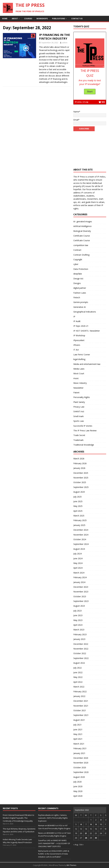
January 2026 (79, 468)
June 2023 (78, 615)
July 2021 (77, 725)
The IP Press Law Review (85, 431)
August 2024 (79, 549)
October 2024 (80, 539)
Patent (76, 393)
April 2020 (78, 796)
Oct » (81, 845)
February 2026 (80, 463)
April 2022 (78, 682)
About (15, 19)
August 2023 (79, 606)
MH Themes (71, 865)
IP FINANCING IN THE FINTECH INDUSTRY (54, 37)
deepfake (78, 274)
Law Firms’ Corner (82, 355)
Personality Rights (82, 397)
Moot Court (79, 373)
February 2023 (80, 634)
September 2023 (81, 601)
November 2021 (81, 706)
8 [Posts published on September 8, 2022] (91, 824)
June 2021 (78, 729)
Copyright (78, 259)
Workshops (42, 19)
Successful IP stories (83, 426)
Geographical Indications (85, 312)
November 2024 (81, 535)
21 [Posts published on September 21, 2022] (86, 833)
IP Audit (77, 321)
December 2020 (81, 758)
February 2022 (80, 691)
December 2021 (81, 701)
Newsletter (78, 388)
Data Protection (81, 269)
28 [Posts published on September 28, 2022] (86, 838)
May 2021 (78, 734)
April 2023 (78, 625)
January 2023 (79, 639)
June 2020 (78, 786)
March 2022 (79, 687)
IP (74, 317)
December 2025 (81, 473)
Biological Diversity (82, 231)
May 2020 (78, 791)
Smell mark (78, 416)
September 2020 (81, 772)
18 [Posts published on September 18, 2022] (106, 829)
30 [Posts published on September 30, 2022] (96, 838)
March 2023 (79, 630)
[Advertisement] (90, 148)
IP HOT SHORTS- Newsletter (87, 331)
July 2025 (77, 497)
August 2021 (79, 720)
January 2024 (79, 582)
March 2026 (79, 459)
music (76, 378)
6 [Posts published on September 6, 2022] (81, 824)
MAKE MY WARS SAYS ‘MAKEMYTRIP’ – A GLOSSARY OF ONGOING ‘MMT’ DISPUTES (54, 843)
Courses (28, 19)
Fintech (77, 297)
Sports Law (79, 421)
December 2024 (81, 530)
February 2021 (80, 748)
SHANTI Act (79, 411)
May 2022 (78, 677)
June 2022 (78, 672)
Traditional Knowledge (84, 445)
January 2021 (79, 753)
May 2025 (78, 506)
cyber (76, 264)
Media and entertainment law (87, 364)
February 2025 (80, 520)
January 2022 (79, 696)
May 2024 (78, 563)
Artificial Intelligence (82, 226)
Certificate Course (82, 236)
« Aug (76, 845)
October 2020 (80, 767)
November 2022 (81, 649)
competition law (81, 245)
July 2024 (77, 554)
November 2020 (81, 763)
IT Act (76, 350)
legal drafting (79, 359)
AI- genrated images (83, 221)
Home (5, 19)
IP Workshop (79, 335)
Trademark (78, 440)
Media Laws (79, 369)
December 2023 (81, 587)
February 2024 (80, 577)
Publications (59, 19)
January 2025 (79, 525)
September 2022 (81, 658)
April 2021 (78, 739)
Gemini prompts (81, 302)
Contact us (77, 19)
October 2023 (80, 596)
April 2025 (78, 511)
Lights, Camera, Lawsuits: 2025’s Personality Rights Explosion (53, 818)
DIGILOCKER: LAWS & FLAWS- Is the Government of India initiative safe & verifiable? (54, 854)
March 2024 (79, 573)
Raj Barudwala (44, 815)
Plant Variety (79, 402)
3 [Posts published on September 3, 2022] (101, 820)
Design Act (78, 279)
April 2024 (78, 568)
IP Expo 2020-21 (81, 326)
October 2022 (80, 653)
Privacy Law (79, 407)
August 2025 (79, 492)
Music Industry (80, 383)
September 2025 (81, 487)
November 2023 (81, 592)
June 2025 (78, 501)
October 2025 (80, 482)
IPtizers (77, 345)
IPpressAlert (79, 340)
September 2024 (81, 544)
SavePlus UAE (44, 840)
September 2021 (81, 715)
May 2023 (78, 620)
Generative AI (80, 307)
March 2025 (79, 516)
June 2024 (78, 558)
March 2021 (79, 744)
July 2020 (77, 782)
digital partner (80, 288)
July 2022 (77, 668)
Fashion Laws (80, 293)
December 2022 (81, 644)
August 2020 (79, 777)
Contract (77, 250)
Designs (77, 283)
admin (65, 43)
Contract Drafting (81, 255)
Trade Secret (79, 435)
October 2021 (80, 710)
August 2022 (79, 663)
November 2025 (81, 478)
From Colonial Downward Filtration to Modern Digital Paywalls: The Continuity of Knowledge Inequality (19, 818)
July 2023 (77, 611)
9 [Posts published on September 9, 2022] (96, 824)
